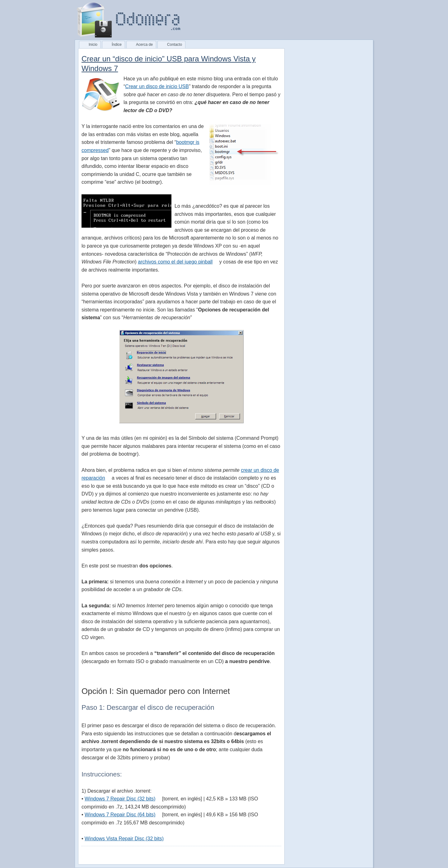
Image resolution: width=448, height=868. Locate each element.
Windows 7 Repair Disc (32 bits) (120, 799)
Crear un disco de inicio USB (157, 86)
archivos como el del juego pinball (175, 262)
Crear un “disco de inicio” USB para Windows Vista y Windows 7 (169, 64)
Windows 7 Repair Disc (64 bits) (120, 815)
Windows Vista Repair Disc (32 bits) (124, 839)
